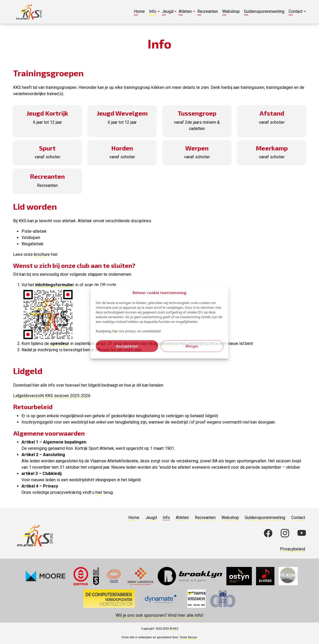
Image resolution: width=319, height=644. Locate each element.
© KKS (174, 629)
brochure (42, 254)
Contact (298, 518)
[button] (153, 12)
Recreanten (205, 518)
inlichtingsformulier (55, 285)
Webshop (230, 518)
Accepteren (127, 346)
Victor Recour (188, 637)
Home (134, 518)
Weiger (192, 346)
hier (115, 331)
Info (166, 518)
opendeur (60, 343)
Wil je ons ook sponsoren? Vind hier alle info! (159, 615)
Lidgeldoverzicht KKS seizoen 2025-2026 (52, 396)
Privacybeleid (293, 549)
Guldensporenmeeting (265, 518)
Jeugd (151, 518)
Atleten (182, 518)
